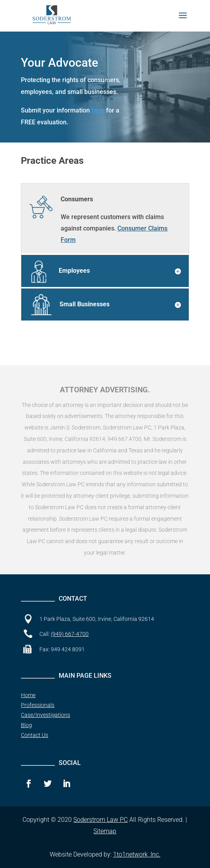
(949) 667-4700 (70, 634)
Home (28, 695)
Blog (26, 725)
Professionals (38, 705)
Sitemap (105, 831)
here (98, 110)
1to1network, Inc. (137, 854)
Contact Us (34, 735)
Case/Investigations (46, 715)
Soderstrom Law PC (100, 820)
